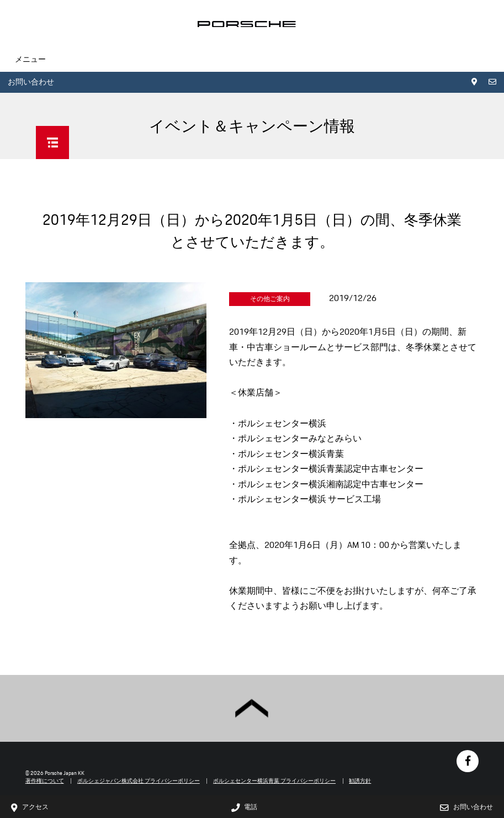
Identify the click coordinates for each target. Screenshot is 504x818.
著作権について (45, 781)
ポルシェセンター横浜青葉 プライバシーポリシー (274, 781)
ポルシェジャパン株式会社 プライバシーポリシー (139, 781)
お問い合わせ (31, 82)
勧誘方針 (360, 781)
